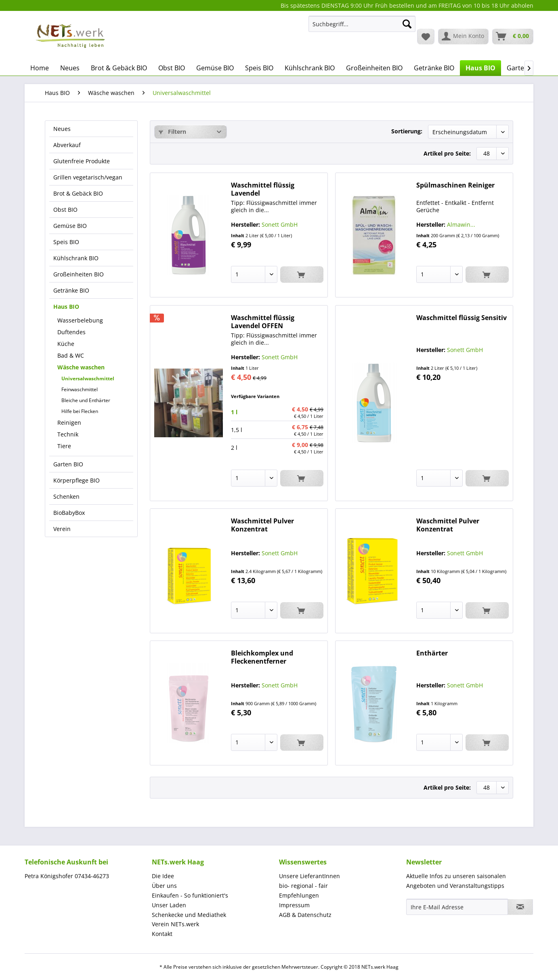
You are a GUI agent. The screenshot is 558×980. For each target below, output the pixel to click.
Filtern (172, 132)
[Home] (40, 68)
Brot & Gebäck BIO (78, 193)
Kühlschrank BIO (76, 258)
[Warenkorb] (513, 36)
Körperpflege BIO (77, 480)
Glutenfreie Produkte (82, 161)
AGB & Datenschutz (305, 915)
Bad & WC (71, 355)
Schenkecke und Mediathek (189, 915)
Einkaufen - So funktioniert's (190, 895)
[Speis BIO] (259, 68)
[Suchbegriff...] (362, 24)
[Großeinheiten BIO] (374, 68)
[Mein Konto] (463, 36)
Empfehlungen (299, 895)
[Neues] (70, 68)
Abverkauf (67, 145)
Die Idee (163, 876)
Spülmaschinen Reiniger (455, 185)
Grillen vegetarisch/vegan (88, 177)
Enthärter (432, 653)
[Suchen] (407, 24)
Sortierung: (407, 131)
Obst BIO (65, 210)
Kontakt (162, 934)
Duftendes (71, 332)
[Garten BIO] (523, 68)
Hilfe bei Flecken (80, 411)
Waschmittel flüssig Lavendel (263, 189)
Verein (62, 529)
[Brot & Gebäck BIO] (119, 68)
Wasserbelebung (80, 320)
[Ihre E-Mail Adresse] (457, 907)
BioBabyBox (69, 513)
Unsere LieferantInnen (309, 876)
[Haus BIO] (480, 68)
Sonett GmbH (280, 224)
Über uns (164, 886)
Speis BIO (66, 242)
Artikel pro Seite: (447, 153)
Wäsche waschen (81, 367)
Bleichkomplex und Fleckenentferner (262, 657)
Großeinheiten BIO (79, 274)
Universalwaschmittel (88, 378)
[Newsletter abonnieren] (520, 907)
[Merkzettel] (426, 36)
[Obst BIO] (172, 68)
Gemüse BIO (70, 226)
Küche (66, 344)
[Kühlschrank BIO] (310, 68)
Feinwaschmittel (80, 389)
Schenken (66, 496)
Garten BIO (68, 464)
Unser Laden (169, 905)
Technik (68, 434)
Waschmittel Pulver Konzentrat (262, 525)
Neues (62, 129)
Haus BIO (66, 307)
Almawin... (461, 224)
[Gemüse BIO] (215, 68)
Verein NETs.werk (175, 924)
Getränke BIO (71, 290)
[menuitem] (362, 28)
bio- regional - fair (303, 886)
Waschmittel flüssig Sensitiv (462, 318)
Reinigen (69, 423)
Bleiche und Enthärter (86, 400)
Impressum (294, 905)
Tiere (64, 446)
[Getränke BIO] (434, 68)
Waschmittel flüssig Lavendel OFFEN (263, 322)
